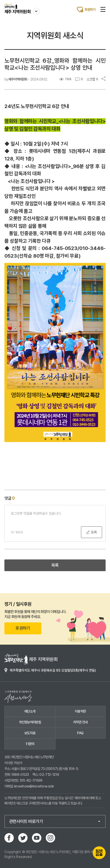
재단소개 (30, 711)
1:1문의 (30, 744)
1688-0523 (20, 775)
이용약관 (80, 711)
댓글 (10, 498)
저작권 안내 (80, 722)
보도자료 (30, 733)
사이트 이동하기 (36, 8)
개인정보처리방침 (30, 722)
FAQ (80, 733)
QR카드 (99, 853)
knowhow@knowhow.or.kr (34, 786)
